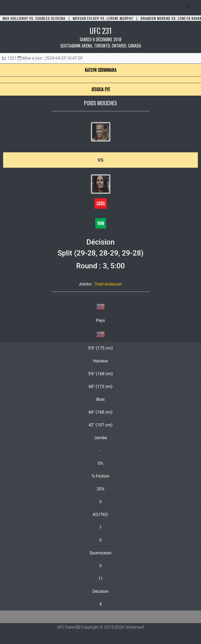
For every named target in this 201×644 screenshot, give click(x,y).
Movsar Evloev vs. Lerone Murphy (103, 18)
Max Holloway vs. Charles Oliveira (34, 18)
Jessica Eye (100, 89)
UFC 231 (101, 31)
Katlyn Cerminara (101, 70)
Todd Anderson (108, 284)
